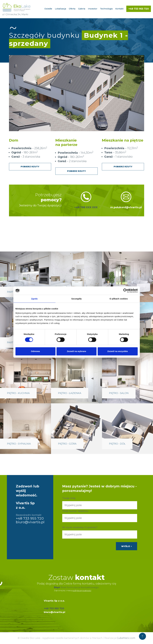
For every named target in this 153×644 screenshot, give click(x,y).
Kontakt (119, 9)
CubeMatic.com (126, 638)
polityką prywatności (82, 590)
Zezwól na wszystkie (118, 351)
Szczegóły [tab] (76, 299)
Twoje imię (69, 498)
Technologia (106, 9)
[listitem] (73, 86)
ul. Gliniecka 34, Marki (15, 14)
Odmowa (35, 351)
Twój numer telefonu (75, 511)
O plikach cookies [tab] (119, 299)
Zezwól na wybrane (76, 351)
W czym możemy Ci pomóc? (80, 527)
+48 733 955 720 (139, 9)
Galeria (82, 9)
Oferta (72, 9)
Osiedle (48, 9)
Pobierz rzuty (30, 167)
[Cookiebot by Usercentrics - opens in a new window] (125, 291)
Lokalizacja (60, 9)
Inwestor (93, 9)
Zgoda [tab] (34, 299)
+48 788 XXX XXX (86, 207)
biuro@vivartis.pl (30, 522)
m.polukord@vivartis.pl (126, 207)
